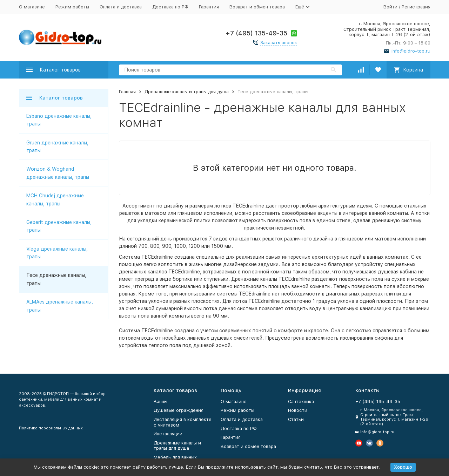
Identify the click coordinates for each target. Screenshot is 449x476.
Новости (298, 410)
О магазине (32, 7)
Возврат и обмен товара (257, 7)
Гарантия (209, 7)
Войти (390, 7)
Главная (127, 92)
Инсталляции (168, 434)
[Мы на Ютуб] (359, 443)
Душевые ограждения (179, 410)
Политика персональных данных (51, 428)
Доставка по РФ (170, 7)
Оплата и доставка (121, 7)
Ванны (160, 402)
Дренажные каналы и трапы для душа (187, 92)
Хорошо (403, 467)
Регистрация (416, 7)
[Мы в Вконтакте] (369, 443)
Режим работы (72, 7)
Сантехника (301, 402)
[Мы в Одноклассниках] (380, 443)
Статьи (296, 419)
